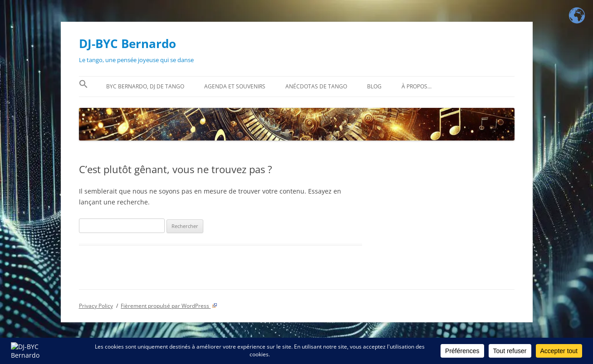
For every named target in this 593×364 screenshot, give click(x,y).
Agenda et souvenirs (235, 86)
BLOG (374, 86)
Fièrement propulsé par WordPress (169, 306)
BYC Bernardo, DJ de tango (145, 86)
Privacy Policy (96, 306)
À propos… (417, 86)
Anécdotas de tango (316, 86)
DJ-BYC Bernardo (127, 44)
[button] (83, 87)
